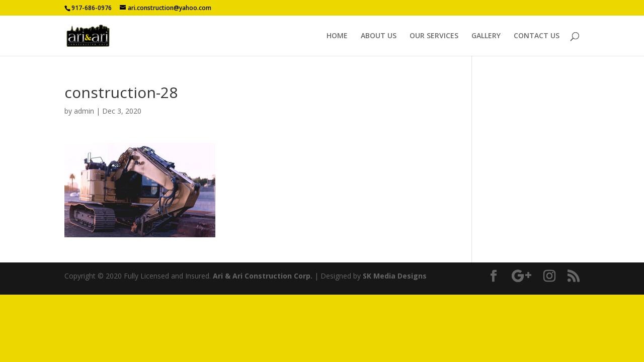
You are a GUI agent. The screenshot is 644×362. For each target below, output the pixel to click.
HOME (337, 36)
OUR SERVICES (434, 36)
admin (84, 111)
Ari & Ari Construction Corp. (263, 276)
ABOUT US (379, 36)
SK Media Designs (395, 276)
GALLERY (486, 36)
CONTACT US (537, 36)
